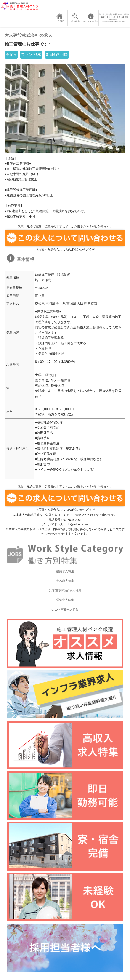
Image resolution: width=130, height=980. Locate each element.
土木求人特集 (65, 581)
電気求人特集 (65, 600)
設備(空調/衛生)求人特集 (65, 590)
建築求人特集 (65, 571)
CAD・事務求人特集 (65, 610)
